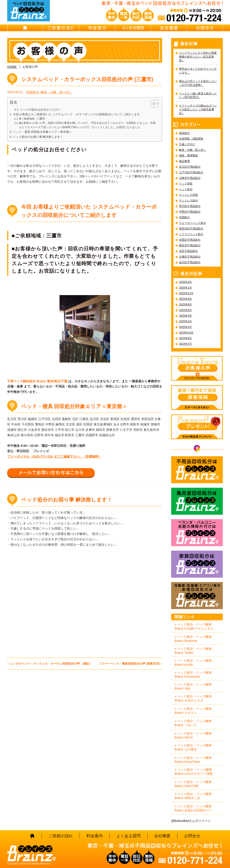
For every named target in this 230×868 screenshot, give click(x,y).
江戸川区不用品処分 (191, 172)
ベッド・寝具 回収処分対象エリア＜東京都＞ (42, 132)
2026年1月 (185, 288)
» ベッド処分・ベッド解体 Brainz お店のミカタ (193, 698)
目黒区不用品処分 (190, 240)
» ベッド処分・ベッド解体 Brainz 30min (193, 735)
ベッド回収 (186, 184)
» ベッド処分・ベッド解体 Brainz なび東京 (193, 747)
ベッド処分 (186, 189)
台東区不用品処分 (190, 257)
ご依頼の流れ (61, 28)
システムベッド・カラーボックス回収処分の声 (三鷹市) (87, 79)
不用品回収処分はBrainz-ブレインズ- (197, 470)
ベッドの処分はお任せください (40, 110)
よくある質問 (133, 28)
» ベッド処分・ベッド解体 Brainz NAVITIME (193, 784)
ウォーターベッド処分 (192, 223)
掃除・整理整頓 (188, 156)
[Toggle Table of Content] (152, 104)
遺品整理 (184, 161)
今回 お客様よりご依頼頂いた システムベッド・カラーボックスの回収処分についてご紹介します (76, 114)
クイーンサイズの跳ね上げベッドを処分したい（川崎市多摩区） (198, 109)
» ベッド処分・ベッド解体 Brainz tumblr (193, 663)
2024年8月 (185, 338)
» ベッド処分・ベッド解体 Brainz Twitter (193, 651)
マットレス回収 (188, 195)
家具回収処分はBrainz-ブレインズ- (197, 564)
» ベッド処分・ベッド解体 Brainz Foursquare (193, 674)
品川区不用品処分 (190, 262)
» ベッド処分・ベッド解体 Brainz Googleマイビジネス (194, 626)
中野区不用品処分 (190, 212)
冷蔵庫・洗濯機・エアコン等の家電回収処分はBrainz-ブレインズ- (197, 596)
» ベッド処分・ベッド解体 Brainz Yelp (193, 686)
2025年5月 (185, 310)
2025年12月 (186, 293)
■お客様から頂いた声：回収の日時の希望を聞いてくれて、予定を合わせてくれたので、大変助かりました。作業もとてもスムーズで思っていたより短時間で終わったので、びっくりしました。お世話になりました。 (87, 125)
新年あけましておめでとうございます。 (198, 71)
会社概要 (169, 28)
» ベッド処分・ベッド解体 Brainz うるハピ (193, 723)
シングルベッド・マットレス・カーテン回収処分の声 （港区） (51, 664)
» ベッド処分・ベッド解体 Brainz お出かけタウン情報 (194, 772)
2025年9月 (185, 299)
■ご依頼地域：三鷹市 (32, 119)
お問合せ (205, 28)
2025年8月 (185, 305)
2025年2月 (185, 321)
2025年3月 (185, 316)
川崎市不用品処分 (190, 178)
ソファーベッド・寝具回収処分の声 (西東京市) (129, 664)
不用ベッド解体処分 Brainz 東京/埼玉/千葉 (37, 381)
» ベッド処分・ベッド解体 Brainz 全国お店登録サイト (194, 808)
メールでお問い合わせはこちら (51, 473)
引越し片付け (187, 144)
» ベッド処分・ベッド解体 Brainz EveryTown (193, 760)
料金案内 (97, 28)
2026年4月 (185, 282)
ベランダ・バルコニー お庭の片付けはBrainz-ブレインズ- (197, 533)
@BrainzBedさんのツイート (191, 821)
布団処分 (184, 217)
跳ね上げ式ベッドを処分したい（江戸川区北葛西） (198, 83)
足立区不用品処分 (190, 167)
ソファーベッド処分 (191, 234)
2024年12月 (186, 333)
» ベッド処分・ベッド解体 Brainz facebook (193, 639)
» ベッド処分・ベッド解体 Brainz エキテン (193, 711)
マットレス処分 (188, 200)
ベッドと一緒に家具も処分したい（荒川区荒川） (198, 95)
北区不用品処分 (188, 251)
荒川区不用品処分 (190, 206)
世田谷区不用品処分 (191, 229)
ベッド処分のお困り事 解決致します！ (38, 137)
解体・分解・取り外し (56, 92)
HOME (25, 28)
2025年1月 (185, 327)
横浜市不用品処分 (190, 245)
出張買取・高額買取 (191, 139)
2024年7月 (185, 344)
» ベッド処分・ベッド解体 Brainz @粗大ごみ (193, 796)
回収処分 (33, 92)
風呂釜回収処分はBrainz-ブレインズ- (197, 501)
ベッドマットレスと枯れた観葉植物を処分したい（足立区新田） (198, 57)
